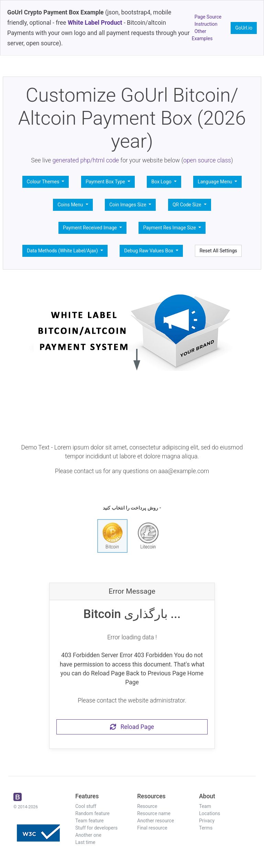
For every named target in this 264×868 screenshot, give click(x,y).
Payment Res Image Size (170, 228)
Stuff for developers (96, 828)
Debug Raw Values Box (149, 251)
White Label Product (95, 23)
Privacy (207, 821)
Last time (85, 842)
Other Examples (202, 35)
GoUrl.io (244, 28)
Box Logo (162, 182)
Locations (210, 813)
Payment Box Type (106, 182)
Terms (206, 828)
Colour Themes (44, 182)
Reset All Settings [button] (218, 251)
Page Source (208, 17)
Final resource (152, 828)
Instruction (206, 24)
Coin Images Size (128, 205)
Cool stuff (86, 806)
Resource (147, 806)
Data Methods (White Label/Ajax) (63, 251)
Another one (88, 835)
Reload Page (132, 727)
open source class (207, 160)
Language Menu (215, 182)
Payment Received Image (91, 228)
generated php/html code (86, 160)
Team (205, 806)
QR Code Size (188, 205)
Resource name (154, 813)
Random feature (92, 813)
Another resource (156, 821)
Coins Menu (71, 205)
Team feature (90, 821)
